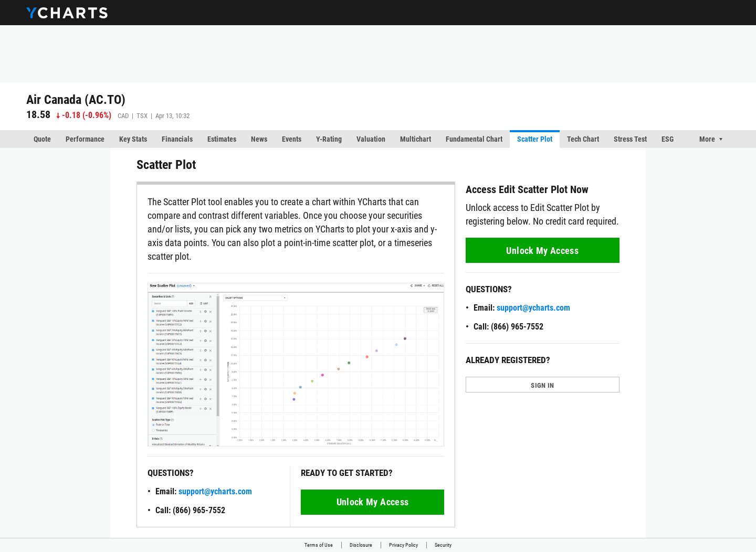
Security (443, 545)
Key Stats (133, 139)
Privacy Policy (403, 545)
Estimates (222, 139)
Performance (85, 139)
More (707, 139)
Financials (177, 139)
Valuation (371, 139)
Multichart (416, 139)
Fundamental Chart (474, 139)
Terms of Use (319, 545)
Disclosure (361, 545)
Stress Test (630, 139)
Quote (42, 139)
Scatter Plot (535, 139)
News (259, 139)
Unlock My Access (373, 502)
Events (292, 139)
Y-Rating (329, 139)
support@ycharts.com (215, 491)
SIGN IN (542, 385)
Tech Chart (583, 139)
